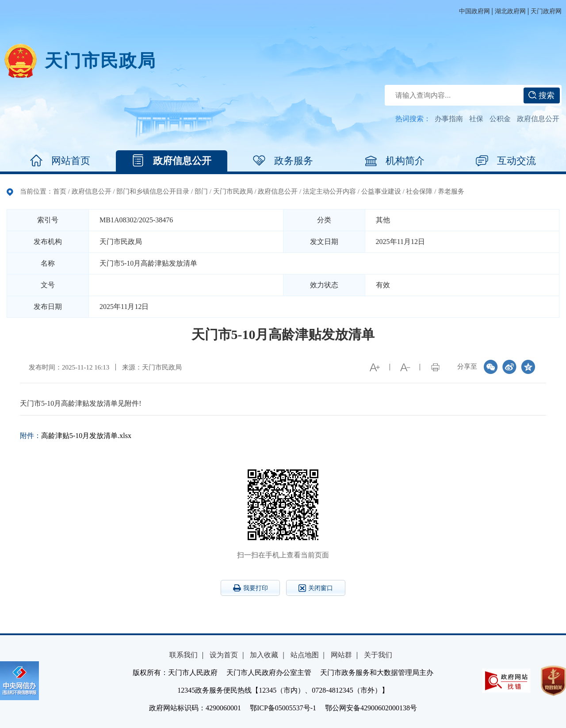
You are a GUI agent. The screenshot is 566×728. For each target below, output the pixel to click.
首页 (60, 191)
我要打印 (250, 588)
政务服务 (283, 161)
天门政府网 (546, 11)
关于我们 (378, 655)
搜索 (541, 95)
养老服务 (451, 191)
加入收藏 (264, 655)
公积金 (500, 119)
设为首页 (224, 655)
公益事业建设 (381, 191)
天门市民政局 (100, 61)
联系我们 (184, 655)
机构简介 (394, 161)
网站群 (341, 655)
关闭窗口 (316, 588)
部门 (201, 191)
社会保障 (419, 191)
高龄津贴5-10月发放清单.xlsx (86, 436)
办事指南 (449, 119)
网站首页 (60, 161)
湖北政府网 (510, 11)
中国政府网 (474, 11)
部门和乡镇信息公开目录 (153, 191)
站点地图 (305, 655)
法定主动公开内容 (329, 191)
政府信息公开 (538, 119)
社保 (476, 119)
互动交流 (506, 161)
